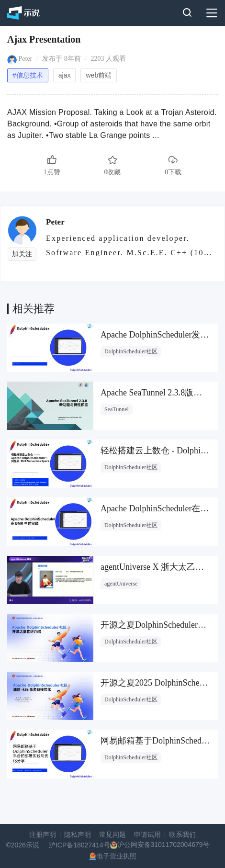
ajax (65, 75)
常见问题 (112, 834)
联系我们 (182, 834)
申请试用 (147, 834)
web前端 (99, 75)
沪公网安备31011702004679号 (163, 845)
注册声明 (43, 834)
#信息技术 (28, 75)
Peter (26, 59)
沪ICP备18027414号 (79, 845)
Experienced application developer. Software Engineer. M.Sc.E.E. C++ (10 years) (125, 245)
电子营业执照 (116, 856)
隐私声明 (78, 834)
